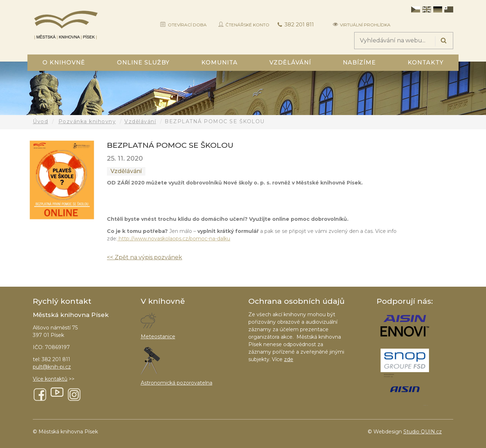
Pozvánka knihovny (87, 121)
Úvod (40, 121)
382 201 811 (299, 24)
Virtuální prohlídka (365, 25)
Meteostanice (158, 337)
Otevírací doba (187, 25)
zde (289, 359)
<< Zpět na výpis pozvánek (144, 257)
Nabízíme (359, 62)
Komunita (219, 62)
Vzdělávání (290, 62)
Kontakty (426, 62)
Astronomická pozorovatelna (177, 383)
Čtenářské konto (247, 25)
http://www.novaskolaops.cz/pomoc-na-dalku (174, 239)
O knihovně (64, 62)
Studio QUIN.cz (423, 432)
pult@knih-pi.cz (52, 367)
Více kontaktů (50, 379)
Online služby (143, 62)
